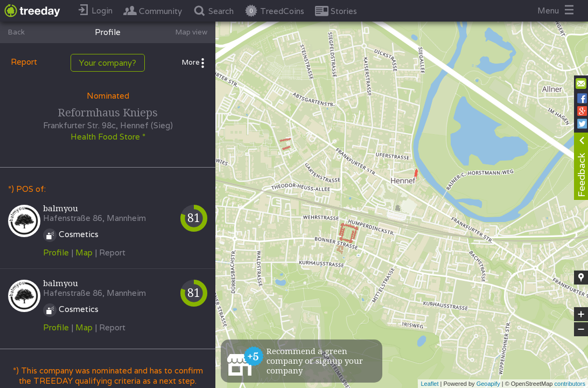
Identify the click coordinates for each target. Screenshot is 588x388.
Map (84, 252)
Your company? (108, 63)
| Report (110, 252)
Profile (56, 252)
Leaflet (429, 384)
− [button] (581, 329)
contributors (570, 384)
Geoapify (488, 384)
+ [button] (581, 314)
